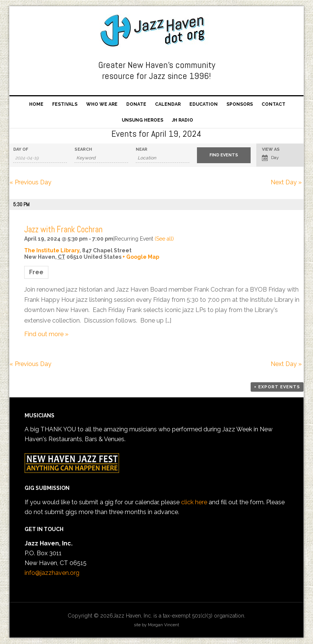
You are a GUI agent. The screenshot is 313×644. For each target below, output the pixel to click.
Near (142, 149)
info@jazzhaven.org (52, 573)
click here (194, 502)
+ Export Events (277, 387)
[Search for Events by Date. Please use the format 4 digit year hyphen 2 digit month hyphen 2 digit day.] (40, 158)
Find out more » (46, 334)
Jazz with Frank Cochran (63, 229)
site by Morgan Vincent (156, 625)
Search (83, 149)
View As (271, 149)
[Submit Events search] (224, 155)
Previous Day (30, 182)
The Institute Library (52, 250)
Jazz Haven (156, 31)
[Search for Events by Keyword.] (101, 158)
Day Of (21, 149)
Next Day (286, 182)
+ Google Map (141, 257)
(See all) (164, 239)
